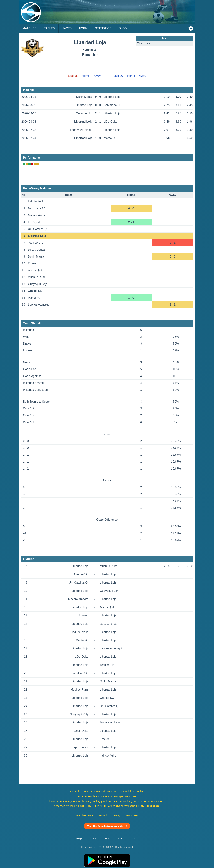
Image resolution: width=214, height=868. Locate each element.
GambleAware (85, 815)
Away (97, 76)
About (119, 839)
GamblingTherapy (110, 815)
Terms (106, 839)
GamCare (132, 815)
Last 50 (118, 76)
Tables (49, 28)
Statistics (103, 28)
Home (86, 76)
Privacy (92, 839)
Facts (67, 28)
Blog (123, 28)
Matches (30, 28)
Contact (133, 839)
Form (83, 28)
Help (79, 839)
